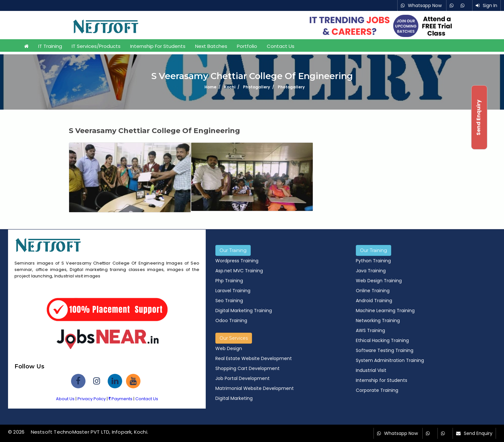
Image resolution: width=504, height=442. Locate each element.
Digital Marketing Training (244, 311)
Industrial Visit (371, 370)
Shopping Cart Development (248, 368)
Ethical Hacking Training (382, 340)
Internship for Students (158, 46)
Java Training (371, 271)
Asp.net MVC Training (239, 271)
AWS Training (370, 330)
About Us (65, 399)
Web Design (229, 348)
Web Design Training (379, 281)
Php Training (229, 281)
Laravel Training (233, 291)
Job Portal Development (243, 378)
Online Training (373, 291)
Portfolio (247, 46)
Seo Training (229, 301)
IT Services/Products (96, 46)
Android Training (374, 301)
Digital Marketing (234, 398)
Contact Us (281, 46)
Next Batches (211, 46)
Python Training (373, 261)
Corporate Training (377, 390)
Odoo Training (231, 320)
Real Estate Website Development (254, 358)
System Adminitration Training (390, 360)
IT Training (50, 46)
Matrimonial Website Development (255, 388)
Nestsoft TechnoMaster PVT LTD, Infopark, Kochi (89, 432)
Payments (121, 399)
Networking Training (378, 320)
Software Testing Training (385, 350)
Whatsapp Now (425, 5)
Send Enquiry (478, 433)
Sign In (490, 5)
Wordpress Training (237, 261)
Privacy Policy (92, 399)
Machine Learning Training (385, 311)
